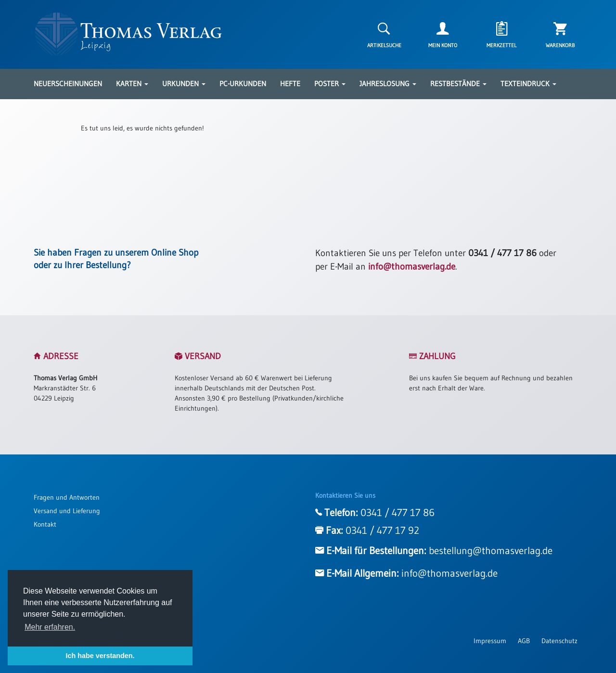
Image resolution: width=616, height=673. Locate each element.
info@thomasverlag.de (412, 266)
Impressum (490, 641)
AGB (524, 641)
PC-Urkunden (243, 84)
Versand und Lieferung (67, 511)
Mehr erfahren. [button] (50, 627)
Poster (330, 84)
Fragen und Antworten (67, 497)
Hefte (290, 84)
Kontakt (45, 524)
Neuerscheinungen (68, 84)
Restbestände (458, 84)
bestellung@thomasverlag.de (491, 551)
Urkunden (184, 84)
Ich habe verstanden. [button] (100, 656)
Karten (132, 84)
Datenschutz (559, 641)
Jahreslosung (388, 84)
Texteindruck (528, 84)
